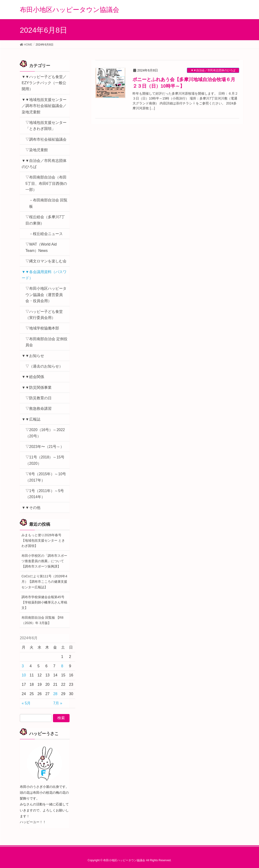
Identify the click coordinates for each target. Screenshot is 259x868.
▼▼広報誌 (31, 419)
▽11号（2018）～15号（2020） (45, 460)
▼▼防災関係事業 (37, 388)
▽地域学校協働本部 (42, 328)
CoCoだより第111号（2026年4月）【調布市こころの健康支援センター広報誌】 (44, 582)
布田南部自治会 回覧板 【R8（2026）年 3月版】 (42, 620)
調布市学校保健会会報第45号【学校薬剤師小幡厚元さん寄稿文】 (44, 602)
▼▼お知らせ (33, 356)
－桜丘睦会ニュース (46, 234)
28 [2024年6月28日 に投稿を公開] (55, 694)
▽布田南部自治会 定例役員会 (46, 342)
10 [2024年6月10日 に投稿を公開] (24, 675)
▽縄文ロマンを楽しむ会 (46, 261)
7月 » (58, 703)
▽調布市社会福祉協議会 (46, 139)
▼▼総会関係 (33, 377)
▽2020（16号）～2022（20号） (45, 433)
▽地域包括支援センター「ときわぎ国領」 (46, 126)
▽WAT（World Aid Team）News (41, 247)
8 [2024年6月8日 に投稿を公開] (62, 666)
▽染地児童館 (37, 150)
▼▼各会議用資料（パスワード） (44, 275)
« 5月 (26, 703)
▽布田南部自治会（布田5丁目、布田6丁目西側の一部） (46, 183)
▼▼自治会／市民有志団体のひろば (213, 70)
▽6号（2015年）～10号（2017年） (46, 477)
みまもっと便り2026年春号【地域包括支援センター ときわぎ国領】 (43, 540)
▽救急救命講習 (38, 409)
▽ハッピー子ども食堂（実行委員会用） (44, 315)
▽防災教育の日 (38, 398)
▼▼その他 (31, 508)
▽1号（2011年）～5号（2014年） (45, 494)
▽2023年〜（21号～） (45, 447)
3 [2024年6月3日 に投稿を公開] (23, 666)
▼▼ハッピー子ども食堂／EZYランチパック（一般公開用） (44, 83)
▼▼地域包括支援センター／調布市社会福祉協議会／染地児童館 (44, 106)
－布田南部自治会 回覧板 (48, 203)
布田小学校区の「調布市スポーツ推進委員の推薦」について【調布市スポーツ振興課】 (44, 561)
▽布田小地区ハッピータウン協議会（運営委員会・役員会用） (46, 295)
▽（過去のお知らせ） (44, 366)
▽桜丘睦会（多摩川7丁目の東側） (45, 220)
